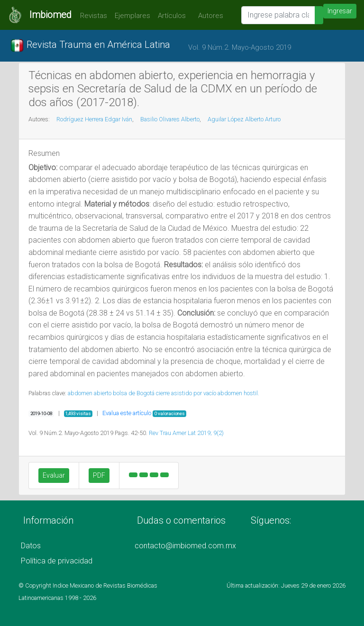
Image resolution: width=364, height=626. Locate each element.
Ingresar (340, 11)
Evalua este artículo (127, 413)
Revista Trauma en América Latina (90, 45)
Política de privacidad (57, 561)
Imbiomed (50, 15)
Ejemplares (132, 16)
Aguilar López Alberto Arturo (244, 119)
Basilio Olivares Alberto (170, 119)
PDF (99, 475)
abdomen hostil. (238, 393)
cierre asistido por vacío (186, 393)
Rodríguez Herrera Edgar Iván (94, 119)
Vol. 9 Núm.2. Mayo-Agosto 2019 (240, 47)
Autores (208, 16)
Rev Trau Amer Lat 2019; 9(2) (186, 433)
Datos (31, 546)
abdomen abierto (90, 393)
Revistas (91, 16)
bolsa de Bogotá (134, 393)
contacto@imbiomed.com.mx (185, 546)
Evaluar (54, 475)
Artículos (172, 16)
